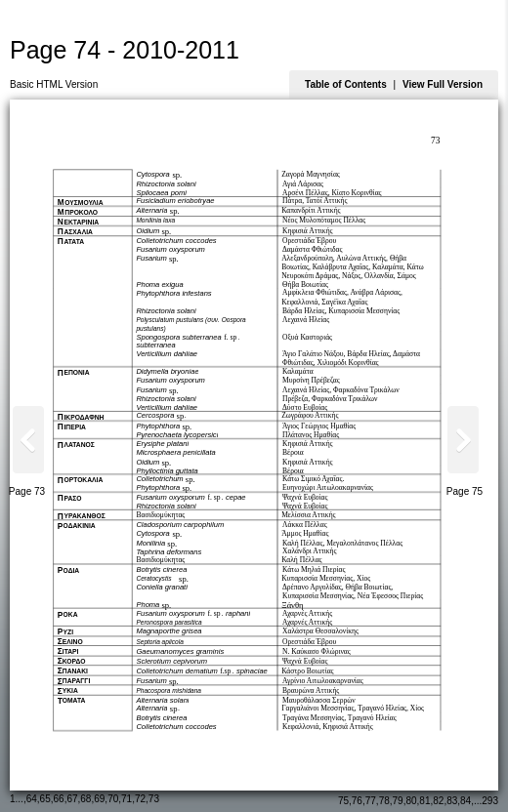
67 (72, 799)
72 (140, 799)
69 (99, 799)
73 (154, 799)
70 (113, 799)
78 (384, 801)
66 (59, 799)
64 (32, 799)
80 (411, 801)
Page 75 (465, 491)
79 (398, 801)
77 (371, 801)
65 (45, 799)
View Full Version (443, 84)
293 (490, 801)
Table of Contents (346, 84)
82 (438, 801)
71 (127, 799)
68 (85, 799)
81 (424, 801)
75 (343, 801)
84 (466, 801)
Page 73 (27, 491)
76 (357, 801)
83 (452, 801)
